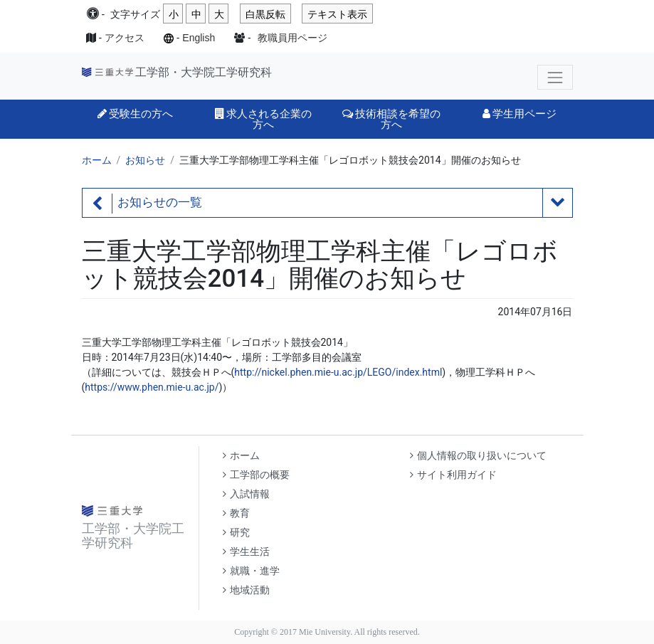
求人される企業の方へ (263, 119)
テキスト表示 (337, 14)
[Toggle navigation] (555, 77)
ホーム (97, 160)
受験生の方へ (135, 114)
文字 (135, 15)
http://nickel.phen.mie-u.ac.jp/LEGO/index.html (338, 372)
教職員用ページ (292, 38)
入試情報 (246, 494)
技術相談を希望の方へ (391, 119)
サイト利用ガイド (453, 475)
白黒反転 (265, 14)
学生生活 (246, 552)
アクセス (125, 38)
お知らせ (145, 160)
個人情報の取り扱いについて (478, 456)
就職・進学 (251, 571)
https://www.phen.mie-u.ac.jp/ (152, 387)
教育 (236, 513)
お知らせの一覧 (160, 202)
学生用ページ (519, 114)
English (199, 38)
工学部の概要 (256, 475)
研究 (236, 533)
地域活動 (246, 590)
